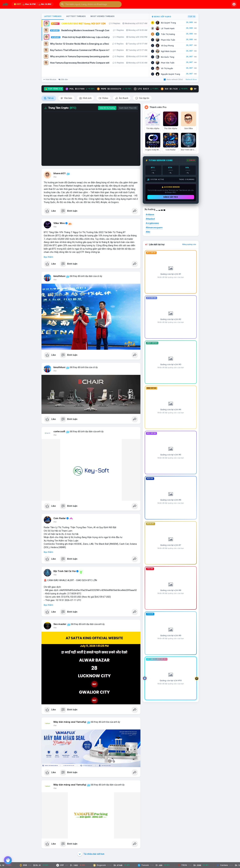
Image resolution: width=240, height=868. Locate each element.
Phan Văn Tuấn (168, 63)
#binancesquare (154, 228)
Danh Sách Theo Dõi (128, 108)
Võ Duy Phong (167, 46)
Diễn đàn (63, 79)
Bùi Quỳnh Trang (168, 23)
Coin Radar (60, 518)
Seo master (60, 624)
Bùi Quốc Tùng (168, 57)
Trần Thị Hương (168, 34)
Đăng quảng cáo (189, 244)
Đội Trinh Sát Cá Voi (65, 571)
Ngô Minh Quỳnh (168, 51)
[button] (90, 4)
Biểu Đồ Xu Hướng (107, 108)
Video (103, 98)
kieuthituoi (59, 276)
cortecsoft (59, 431)
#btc (148, 232)
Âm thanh (122, 98)
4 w (55, 177)
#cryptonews (152, 223)
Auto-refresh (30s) (173, 79)
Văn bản (66, 98)
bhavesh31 (60, 173)
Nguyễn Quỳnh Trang (170, 74)
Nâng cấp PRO (171, 197)
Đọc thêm (48, 257)
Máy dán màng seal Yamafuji (70, 722)
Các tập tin (142, 98)
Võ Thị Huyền (167, 68)
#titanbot (150, 219)
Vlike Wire (59, 223)
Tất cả (49, 98)
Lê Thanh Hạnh (168, 28)
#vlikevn (150, 215)
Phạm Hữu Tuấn (168, 40)
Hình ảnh (85, 98)
